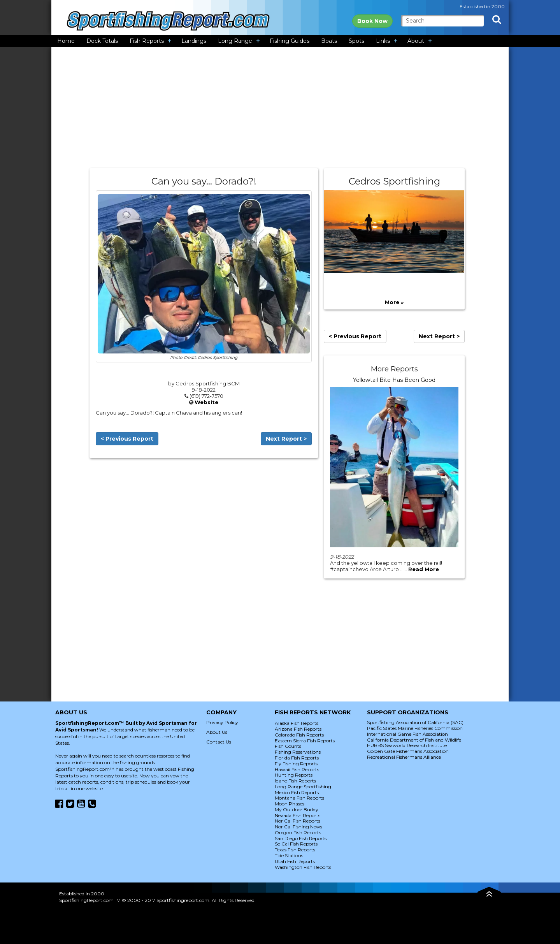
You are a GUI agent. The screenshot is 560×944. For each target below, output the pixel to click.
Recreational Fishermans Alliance (404, 757)
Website (206, 402)
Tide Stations (289, 855)
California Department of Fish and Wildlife (414, 740)
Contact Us (219, 742)
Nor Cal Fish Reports (298, 821)
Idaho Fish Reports (295, 781)
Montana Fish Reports (299, 798)
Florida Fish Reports (297, 758)
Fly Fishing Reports (296, 764)
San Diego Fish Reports (301, 838)
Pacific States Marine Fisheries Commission (415, 728)
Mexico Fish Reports (297, 792)
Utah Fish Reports (295, 861)
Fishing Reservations (298, 752)
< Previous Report (127, 439)
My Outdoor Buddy (297, 810)
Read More (424, 569)
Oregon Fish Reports (298, 832)
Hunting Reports (294, 775)
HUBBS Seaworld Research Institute (407, 745)
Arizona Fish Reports (298, 729)
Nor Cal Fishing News (298, 827)
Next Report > (286, 439)
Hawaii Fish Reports (297, 769)
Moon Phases (290, 804)
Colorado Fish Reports (299, 735)
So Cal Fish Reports (296, 844)
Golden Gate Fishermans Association (408, 751)
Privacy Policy (222, 722)
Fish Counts (288, 746)
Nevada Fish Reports (298, 815)
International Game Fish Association (407, 734)
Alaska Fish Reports (297, 723)
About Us (217, 732)
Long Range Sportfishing (303, 787)
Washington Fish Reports (303, 867)
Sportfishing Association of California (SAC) (415, 722)
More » (394, 302)
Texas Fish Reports (295, 850)
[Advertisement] (280, 107)
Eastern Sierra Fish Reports (305, 741)
